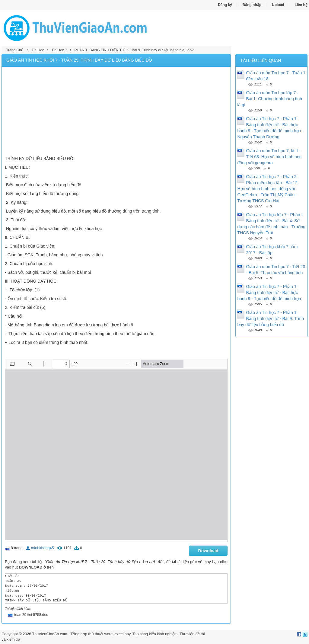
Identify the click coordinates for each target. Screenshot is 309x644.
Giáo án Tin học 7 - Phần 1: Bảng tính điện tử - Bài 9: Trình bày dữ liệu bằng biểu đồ (271, 319)
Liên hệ (301, 5)
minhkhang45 (43, 548)
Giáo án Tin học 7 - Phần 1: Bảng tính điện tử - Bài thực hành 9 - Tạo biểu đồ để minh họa (269, 293)
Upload (278, 5)
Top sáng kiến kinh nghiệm (155, 634)
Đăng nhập (252, 5)
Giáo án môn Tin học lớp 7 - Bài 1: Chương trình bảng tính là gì (270, 99)
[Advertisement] (116, 112)
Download (208, 551)
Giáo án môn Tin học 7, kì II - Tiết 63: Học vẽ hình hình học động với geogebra (269, 157)
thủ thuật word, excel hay (109, 634)
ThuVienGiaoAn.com (50, 634)
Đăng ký (225, 5)
